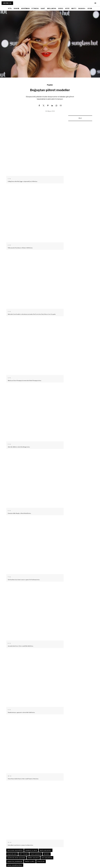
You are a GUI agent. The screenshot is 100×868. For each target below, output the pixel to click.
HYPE (67, 8)
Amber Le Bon (31, 850)
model (47, 854)
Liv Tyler (24, 854)
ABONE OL (7, 3)
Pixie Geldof (33, 858)
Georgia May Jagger (16, 858)
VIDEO (61, 8)
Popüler (50, 85)
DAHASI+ (82, 8)
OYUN (90, 8)
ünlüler (41, 861)
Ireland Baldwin (15, 850)
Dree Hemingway (15, 865)
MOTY (74, 8)
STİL (10, 8)
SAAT (43, 8)
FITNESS (35, 8)
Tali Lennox (36, 854)
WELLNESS (52, 8)
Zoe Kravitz (47, 858)
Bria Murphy (46, 850)
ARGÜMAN (25, 8)
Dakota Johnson (15, 861)
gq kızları (12, 854)
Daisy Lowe (30, 861)
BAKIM (16, 8)
